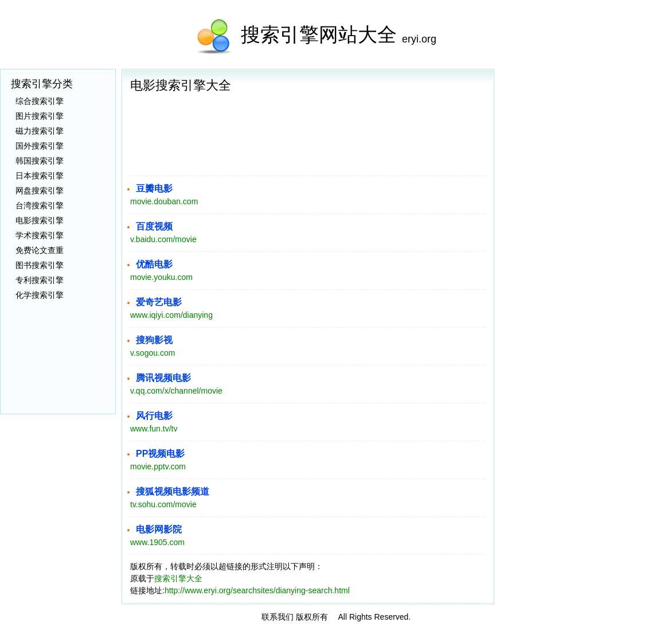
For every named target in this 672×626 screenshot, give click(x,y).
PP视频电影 (160, 454)
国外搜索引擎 (40, 146)
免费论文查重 (40, 250)
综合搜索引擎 (40, 101)
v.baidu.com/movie (163, 239)
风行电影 (154, 416)
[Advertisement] (586, 141)
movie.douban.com (164, 201)
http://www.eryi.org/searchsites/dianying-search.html (257, 590)
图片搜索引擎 (40, 116)
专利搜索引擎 (40, 280)
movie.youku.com (161, 277)
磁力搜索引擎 (40, 131)
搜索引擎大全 (178, 578)
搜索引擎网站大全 (319, 34)
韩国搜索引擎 (40, 161)
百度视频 (154, 226)
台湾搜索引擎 (40, 205)
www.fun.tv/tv (154, 429)
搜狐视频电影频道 (173, 491)
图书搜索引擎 (40, 265)
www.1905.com (157, 542)
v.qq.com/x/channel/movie (176, 391)
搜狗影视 (154, 340)
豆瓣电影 (154, 188)
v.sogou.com (153, 353)
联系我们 (278, 617)
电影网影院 (159, 529)
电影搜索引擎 (40, 220)
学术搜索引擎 (40, 235)
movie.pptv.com (158, 466)
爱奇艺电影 (159, 302)
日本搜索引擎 (40, 176)
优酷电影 (154, 264)
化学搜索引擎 (40, 295)
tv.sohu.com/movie (163, 504)
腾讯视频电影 (163, 378)
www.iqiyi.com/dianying (171, 315)
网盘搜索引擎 (40, 190)
